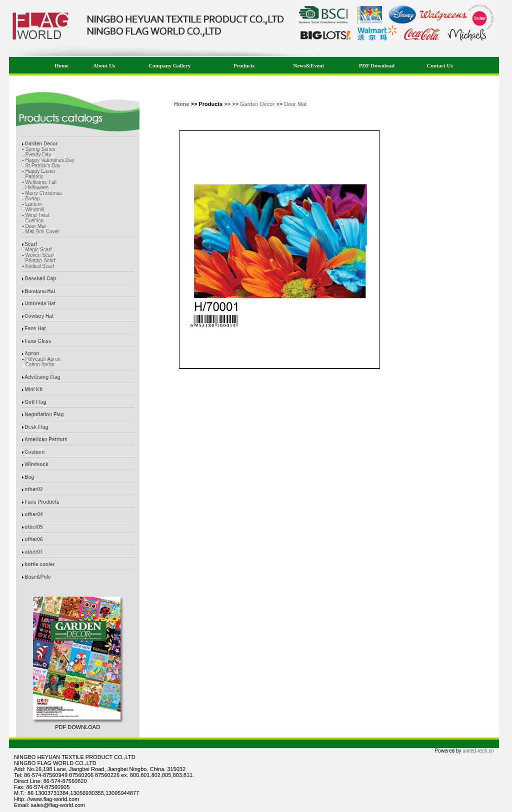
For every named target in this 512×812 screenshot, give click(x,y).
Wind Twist (37, 215)
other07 (33, 552)
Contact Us (439, 65)
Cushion (34, 221)
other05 (33, 527)
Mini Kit (33, 390)
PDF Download (377, 65)
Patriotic (34, 177)
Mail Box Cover (42, 232)
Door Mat (35, 226)
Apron (32, 354)
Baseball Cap (40, 279)
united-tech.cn (478, 751)
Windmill (34, 210)
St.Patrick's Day (42, 166)
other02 (33, 489)
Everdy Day (38, 155)
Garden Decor (41, 144)
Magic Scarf (38, 250)
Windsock (36, 464)
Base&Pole (37, 577)
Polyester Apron (43, 359)
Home (61, 65)
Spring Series (40, 149)
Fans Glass (38, 341)
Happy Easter (40, 171)
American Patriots (46, 439)
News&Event (309, 65)
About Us (104, 65)
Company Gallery (169, 65)
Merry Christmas (43, 193)
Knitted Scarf (39, 266)
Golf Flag (35, 402)
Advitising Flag (42, 377)
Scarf (31, 244)
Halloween (37, 188)
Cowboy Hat (39, 316)
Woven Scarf (39, 255)
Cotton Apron (39, 365)
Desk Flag (36, 427)
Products (244, 65)
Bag (29, 477)
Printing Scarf (40, 261)
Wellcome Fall (41, 182)
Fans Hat (35, 329)
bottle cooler (39, 564)
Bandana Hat (40, 291)
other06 (33, 539)
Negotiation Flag (44, 414)
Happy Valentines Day (49, 160)
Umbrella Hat (40, 304)
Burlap (32, 199)
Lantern (33, 204)
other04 (33, 514)
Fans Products (42, 502)
